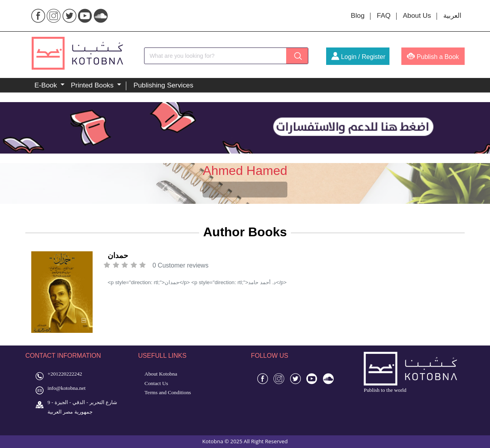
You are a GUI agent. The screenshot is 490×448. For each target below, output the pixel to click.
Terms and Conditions (168, 392)
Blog (358, 15)
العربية (452, 15)
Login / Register (358, 57)
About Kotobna (161, 374)
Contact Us (156, 383)
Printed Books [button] (93, 85)
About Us (417, 15)
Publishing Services (163, 85)
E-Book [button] (47, 85)
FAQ (384, 15)
